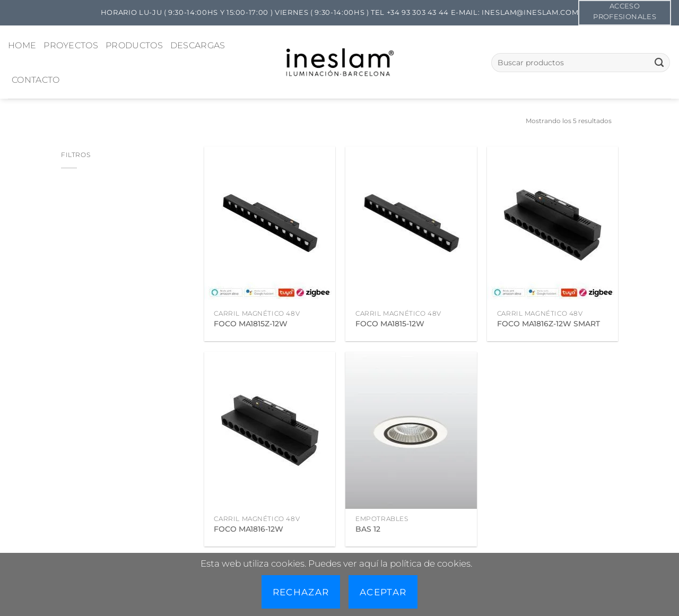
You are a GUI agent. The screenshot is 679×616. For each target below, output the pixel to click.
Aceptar (383, 592)
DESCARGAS (198, 45)
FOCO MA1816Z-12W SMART (549, 324)
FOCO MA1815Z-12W (251, 324)
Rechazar (301, 592)
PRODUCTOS (134, 45)
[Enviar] (659, 63)
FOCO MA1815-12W (390, 324)
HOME (22, 45)
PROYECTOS (71, 45)
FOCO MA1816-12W (249, 529)
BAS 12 (368, 529)
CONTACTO (36, 80)
